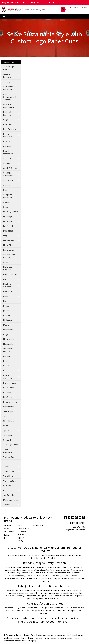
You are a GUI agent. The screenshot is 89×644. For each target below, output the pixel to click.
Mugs (6, 334)
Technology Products (8, 68)
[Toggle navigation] (4, 16)
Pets (5, 371)
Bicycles (7, 141)
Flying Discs (8, 245)
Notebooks (8, 344)
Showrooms (9, 532)
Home (6, 296)
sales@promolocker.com (74, 530)
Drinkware (8, 221)
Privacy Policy (21, 539)
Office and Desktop (8, 76)
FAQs (33, 3)
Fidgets (6, 236)
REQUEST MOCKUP (11, 3)
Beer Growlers (10, 129)
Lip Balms (7, 320)
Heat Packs (8, 292)
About (7, 529)
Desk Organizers (11, 212)
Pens (5, 361)
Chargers (7, 185)
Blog (20, 525)
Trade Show (8, 471)
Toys (5, 462)
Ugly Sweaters (9, 481)
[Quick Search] (41, 10)
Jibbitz (6, 311)
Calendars (8, 159)
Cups (5, 207)
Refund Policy (7, 536)
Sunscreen (8, 435)
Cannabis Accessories (8, 174)
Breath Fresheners (8, 152)
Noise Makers (9, 339)
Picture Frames (10, 383)
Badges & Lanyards (7, 113)
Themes (7, 505)
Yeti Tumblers (9, 495)
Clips (5, 190)
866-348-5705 (79, 527)
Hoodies (7, 301)
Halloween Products (8, 268)
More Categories (11, 500)
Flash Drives (9, 240)
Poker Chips (9, 388)
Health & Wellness (7, 285)
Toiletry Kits (9, 457)
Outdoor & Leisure (8, 350)
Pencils (6, 366)
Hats (5, 279)
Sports (6, 430)
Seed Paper (8, 411)
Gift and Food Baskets (9, 256)
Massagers (8, 330)
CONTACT (25, 3)
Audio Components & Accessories (10, 97)
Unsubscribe (37, 525)
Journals (7, 315)
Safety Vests (9, 407)
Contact (8, 525)
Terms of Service (22, 533)
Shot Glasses (9, 421)
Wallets (6, 490)
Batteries (7, 124)
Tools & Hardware (8, 451)
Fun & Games (9, 250)
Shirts (6, 416)
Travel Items (9, 476)
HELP (51, 3)
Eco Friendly (8, 226)
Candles (7, 163)
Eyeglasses (8, 231)
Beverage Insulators (8, 135)
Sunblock (7, 440)
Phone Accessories (8, 377)
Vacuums (7, 486)
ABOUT (40, 3)
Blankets (7, 146)
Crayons (7, 202)
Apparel (7, 82)
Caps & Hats (9, 180)
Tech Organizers (10, 445)
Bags (5, 120)
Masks (6, 325)
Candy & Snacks (10, 168)
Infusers (7, 306)
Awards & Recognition (8, 106)
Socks (6, 426)
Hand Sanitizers (10, 274)
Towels (6, 467)
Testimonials (24, 529)
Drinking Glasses (11, 217)
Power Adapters (10, 402)
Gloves (6, 262)
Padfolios (7, 356)
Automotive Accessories (8, 88)
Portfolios (8, 397)
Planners (7, 392)
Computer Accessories (8, 196)
